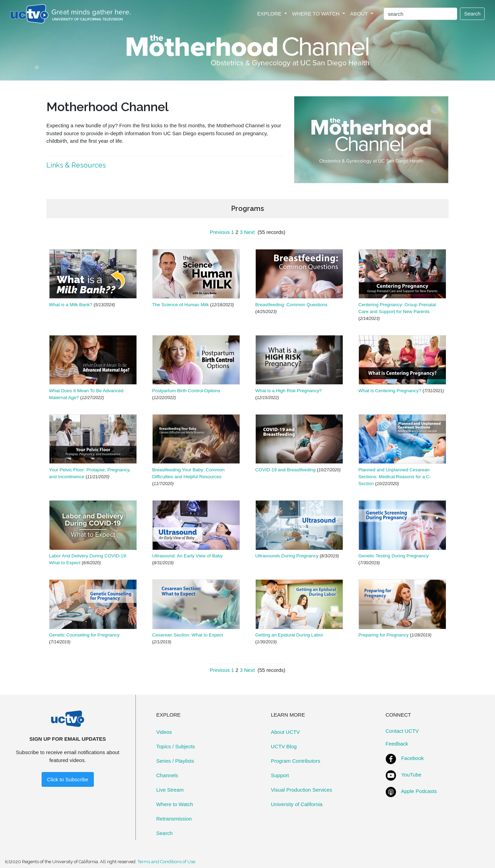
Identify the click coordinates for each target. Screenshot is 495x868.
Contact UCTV (402, 731)
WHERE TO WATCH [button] (317, 14)
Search (472, 14)
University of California (297, 804)
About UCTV (285, 732)
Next (249, 232)
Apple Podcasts (419, 791)
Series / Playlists (175, 761)
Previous (220, 232)
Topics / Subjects (176, 746)
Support (280, 775)
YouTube (411, 775)
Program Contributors (295, 761)
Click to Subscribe (68, 779)
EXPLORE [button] (270, 14)
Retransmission (174, 819)
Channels (167, 775)
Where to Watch (175, 804)
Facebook (412, 758)
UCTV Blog (284, 746)
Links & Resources (77, 165)
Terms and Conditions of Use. (167, 862)
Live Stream (170, 790)
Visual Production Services (301, 790)
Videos (164, 732)
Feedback (397, 744)
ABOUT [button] (360, 14)
